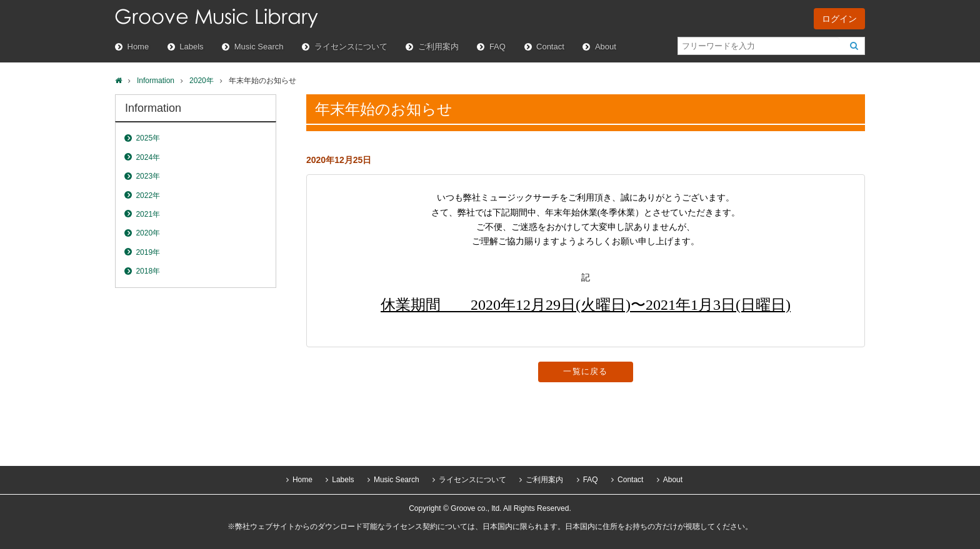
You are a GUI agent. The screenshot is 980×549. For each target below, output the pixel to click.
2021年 (148, 214)
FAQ (497, 47)
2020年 (202, 81)
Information (156, 81)
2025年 (148, 138)
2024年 (148, 157)
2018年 (148, 271)
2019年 (148, 252)
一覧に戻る (586, 371)
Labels (191, 47)
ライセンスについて (351, 47)
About (606, 47)
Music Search (259, 47)
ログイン (839, 19)
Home (138, 47)
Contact (550, 47)
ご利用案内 (438, 47)
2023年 (148, 176)
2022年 (148, 195)
